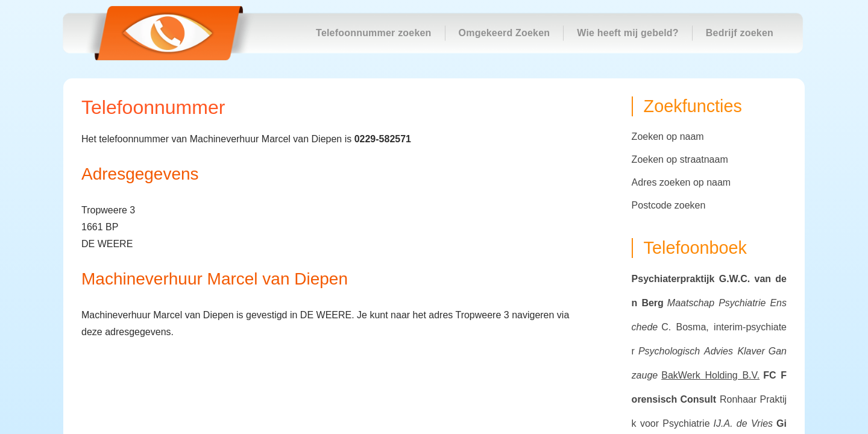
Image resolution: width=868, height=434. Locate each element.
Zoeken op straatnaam (680, 159)
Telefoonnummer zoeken (374, 33)
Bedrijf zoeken (740, 33)
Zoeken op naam (668, 137)
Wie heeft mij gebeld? (628, 33)
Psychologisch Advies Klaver (702, 351)
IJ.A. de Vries (744, 423)
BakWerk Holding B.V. (710, 375)
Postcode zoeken (669, 205)
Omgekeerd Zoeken (505, 33)
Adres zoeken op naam (681, 182)
